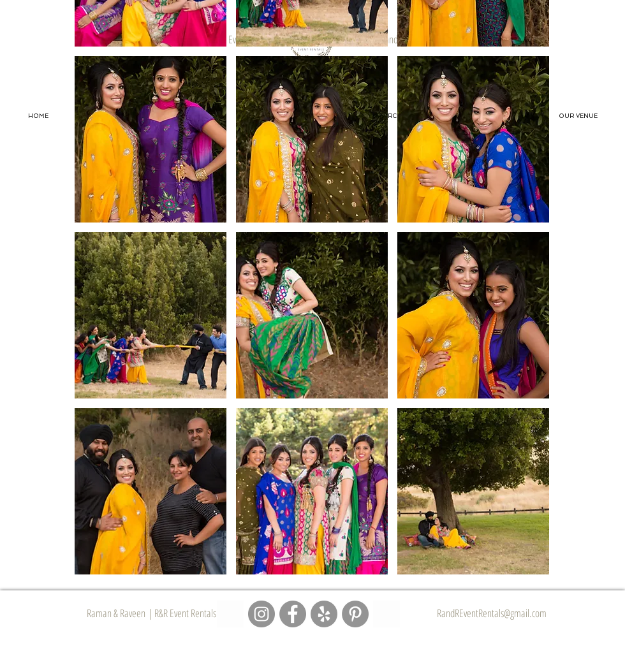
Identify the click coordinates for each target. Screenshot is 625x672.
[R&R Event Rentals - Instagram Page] (261, 614)
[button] (151, 139)
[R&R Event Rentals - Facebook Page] (293, 614)
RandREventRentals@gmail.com (492, 613)
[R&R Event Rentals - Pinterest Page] (355, 614)
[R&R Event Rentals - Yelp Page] (324, 614)
